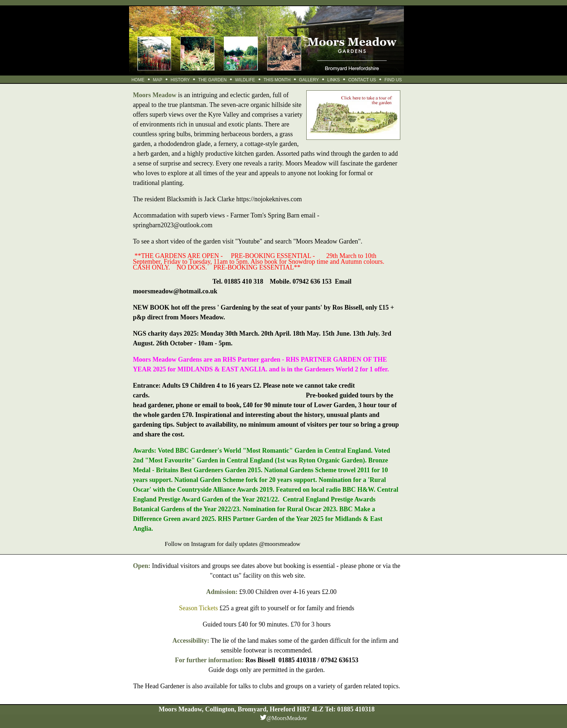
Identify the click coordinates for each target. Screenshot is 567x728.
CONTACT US (362, 80)
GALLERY (309, 80)
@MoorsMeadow (287, 718)
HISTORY (180, 80)
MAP (158, 80)
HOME (138, 80)
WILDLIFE (245, 80)
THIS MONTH (277, 80)
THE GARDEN (212, 80)
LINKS (334, 80)
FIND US (393, 80)
